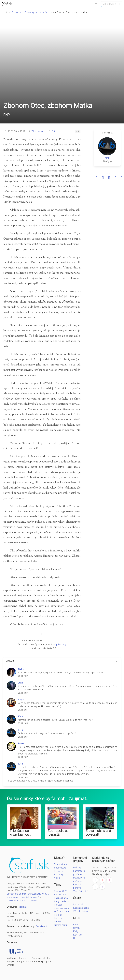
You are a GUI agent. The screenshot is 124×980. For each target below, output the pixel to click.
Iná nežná (78, 904)
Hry (75, 938)
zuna (20, 683)
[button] (96, 4)
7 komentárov (39, 131)
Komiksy (78, 935)
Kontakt (24, 907)
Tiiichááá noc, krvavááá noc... (20, 833)
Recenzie (59, 871)
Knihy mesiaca (61, 901)
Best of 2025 (61, 891)
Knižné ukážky (61, 898)
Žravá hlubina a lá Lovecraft (98, 833)
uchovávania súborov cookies (23, 901)
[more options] (117, 661)
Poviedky (16, 12)
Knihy (76, 931)
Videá (57, 878)
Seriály (77, 928)
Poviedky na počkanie (36, 12)
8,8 (53, 131)
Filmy (76, 925)
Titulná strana (61, 864)
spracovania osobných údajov (23, 897)
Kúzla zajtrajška (81, 908)
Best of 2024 (61, 895)
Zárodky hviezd (81, 911)
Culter (21, 669)
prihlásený (61, 644)
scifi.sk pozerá (61, 912)
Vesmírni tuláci (80, 891)
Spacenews (60, 868)
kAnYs (21, 744)
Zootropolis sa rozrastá (58, 833)
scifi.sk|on (78, 868)
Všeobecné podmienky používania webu (28, 894)
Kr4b (107, 158)
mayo (21, 700)
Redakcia (42, 926)
